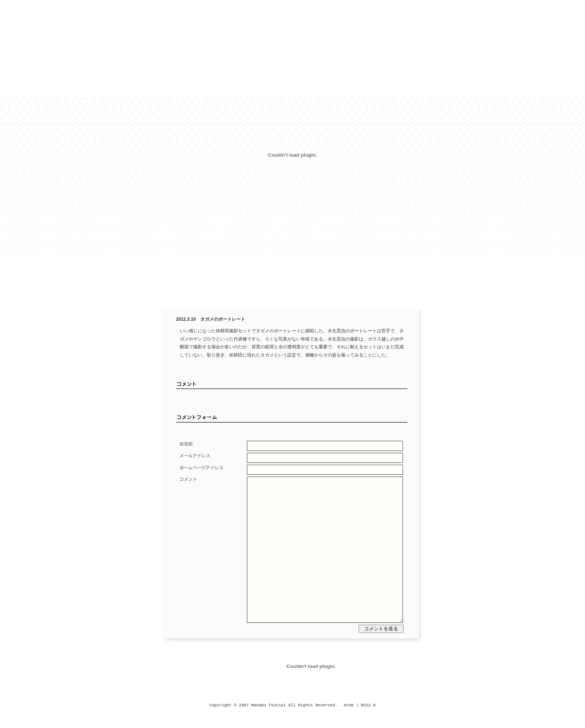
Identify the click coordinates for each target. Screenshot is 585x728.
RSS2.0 (368, 705)
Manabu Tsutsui (268, 705)
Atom (348, 705)
